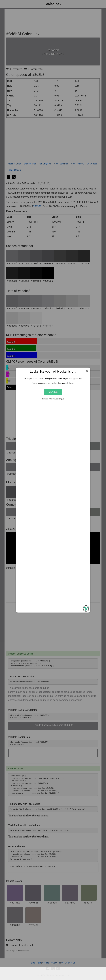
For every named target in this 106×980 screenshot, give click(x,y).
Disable (53, 392)
